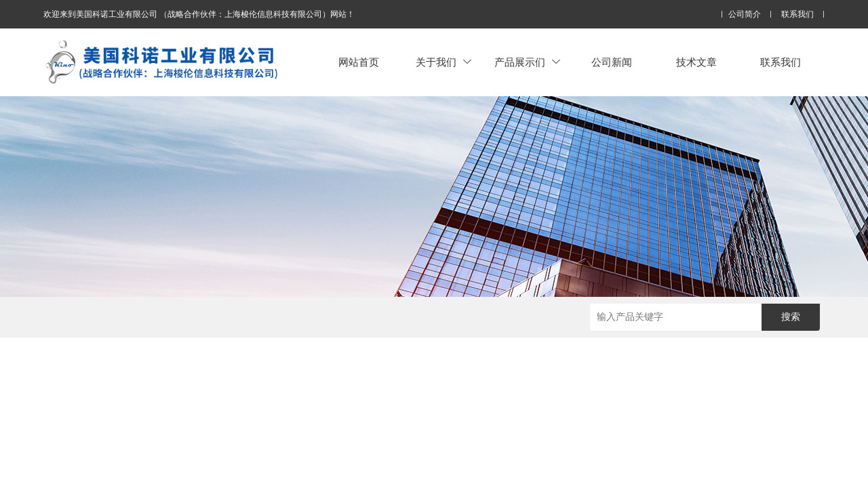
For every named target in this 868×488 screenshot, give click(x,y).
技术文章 (696, 62)
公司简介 (745, 15)
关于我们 (443, 62)
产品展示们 (527, 62)
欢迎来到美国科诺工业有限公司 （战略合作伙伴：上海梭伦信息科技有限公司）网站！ (199, 14)
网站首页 (359, 62)
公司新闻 (612, 62)
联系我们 (797, 15)
